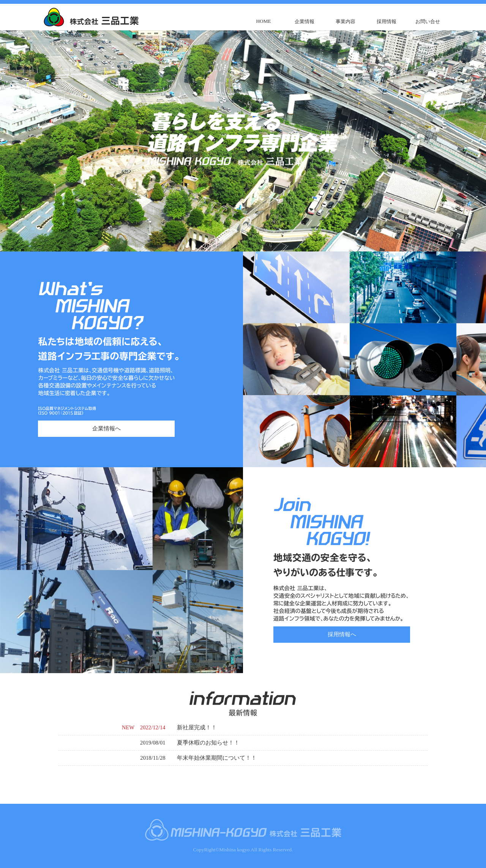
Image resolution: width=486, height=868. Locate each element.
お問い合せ (428, 21)
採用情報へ (342, 634)
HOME (263, 21)
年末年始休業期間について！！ (217, 758)
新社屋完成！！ (197, 727)
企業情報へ (107, 428)
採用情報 (387, 21)
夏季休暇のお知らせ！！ (208, 743)
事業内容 (346, 21)
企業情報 (305, 21)
